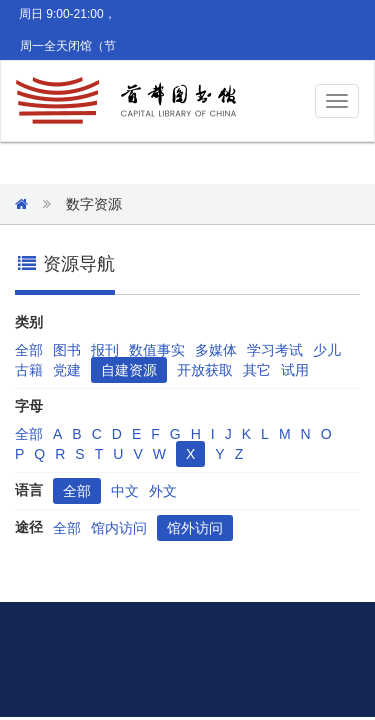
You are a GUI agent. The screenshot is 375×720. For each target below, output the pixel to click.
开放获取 (205, 370)
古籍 (29, 370)
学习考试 (275, 350)
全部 (29, 350)
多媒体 (216, 350)
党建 (67, 370)
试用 (295, 370)
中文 (125, 491)
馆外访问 (195, 528)
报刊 (105, 350)
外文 (163, 491)
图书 (67, 350)
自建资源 (129, 370)
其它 (257, 370)
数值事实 (157, 350)
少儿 (327, 350)
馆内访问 (119, 528)
